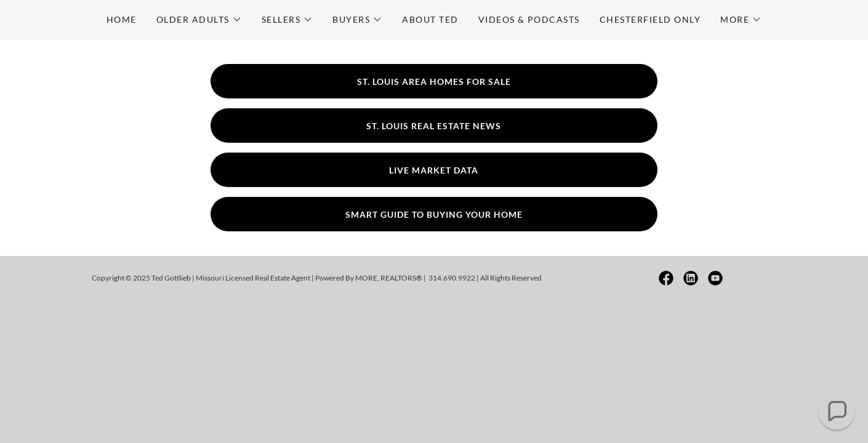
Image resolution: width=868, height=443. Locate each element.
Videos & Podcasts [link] (529, 19)
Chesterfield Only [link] (650, 19)
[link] (666, 278)
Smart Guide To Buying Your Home (434, 214)
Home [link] (122, 19)
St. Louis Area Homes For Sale (434, 82)
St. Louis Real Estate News (434, 126)
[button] (199, 20)
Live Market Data (434, 170)
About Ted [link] (430, 19)
